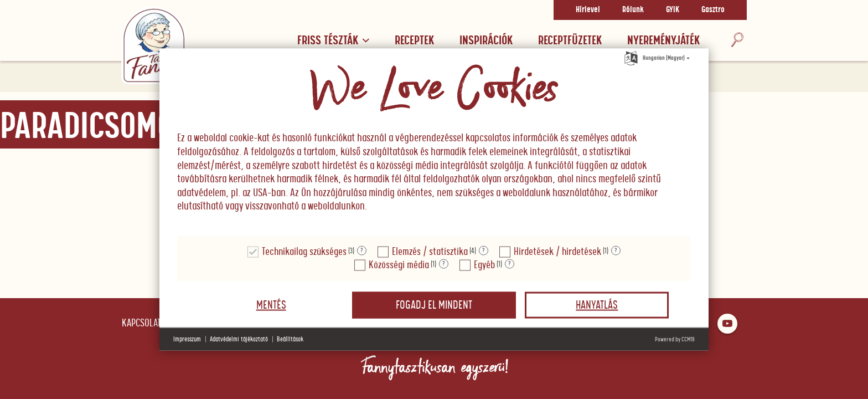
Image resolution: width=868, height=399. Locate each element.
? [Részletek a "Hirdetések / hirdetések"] (616, 250)
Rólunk (633, 10)
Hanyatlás (597, 305)
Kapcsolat (141, 323)
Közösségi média (399, 265)
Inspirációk (486, 41)
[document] (434, 143)
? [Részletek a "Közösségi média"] (444, 264)
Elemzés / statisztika (430, 251)
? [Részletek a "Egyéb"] (510, 264)
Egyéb (484, 265)
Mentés (271, 305)
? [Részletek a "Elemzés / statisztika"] (484, 250)
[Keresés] (737, 41)
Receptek (414, 41)
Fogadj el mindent (434, 305)
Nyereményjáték (663, 41)
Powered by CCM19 (675, 339)
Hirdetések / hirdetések (557, 251)
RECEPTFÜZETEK (570, 41)
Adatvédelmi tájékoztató (239, 339)
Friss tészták (333, 41)
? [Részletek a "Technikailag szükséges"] (362, 250)
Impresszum (187, 339)
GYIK (673, 10)
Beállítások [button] (290, 339)
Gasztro (713, 10)
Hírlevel (588, 10)
